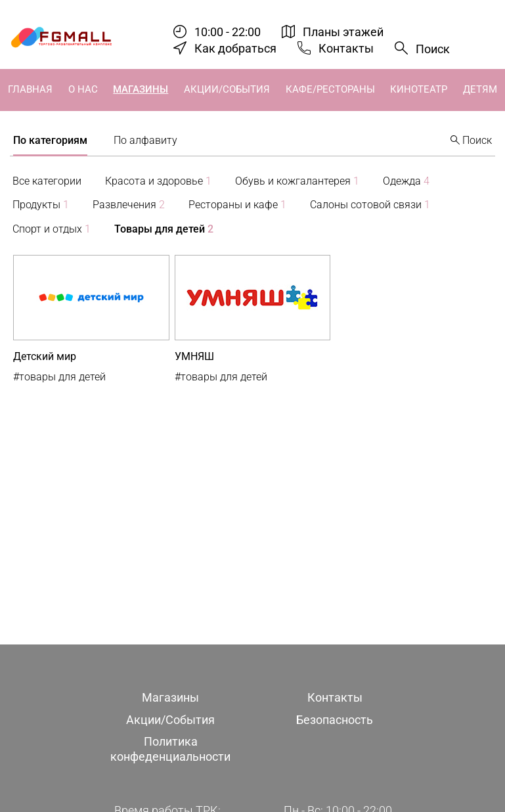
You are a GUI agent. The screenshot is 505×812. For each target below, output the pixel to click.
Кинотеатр (419, 89)
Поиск (433, 49)
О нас (83, 89)
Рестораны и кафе (237, 205)
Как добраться (235, 48)
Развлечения (129, 205)
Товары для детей (164, 229)
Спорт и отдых (52, 229)
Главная (30, 89)
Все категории (47, 181)
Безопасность (335, 720)
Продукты (41, 205)
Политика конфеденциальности (170, 749)
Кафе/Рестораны (330, 89)
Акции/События (227, 89)
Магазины (141, 89)
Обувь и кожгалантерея (297, 181)
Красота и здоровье (158, 181)
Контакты (346, 48)
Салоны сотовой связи (370, 205)
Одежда (406, 181)
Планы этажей (343, 32)
